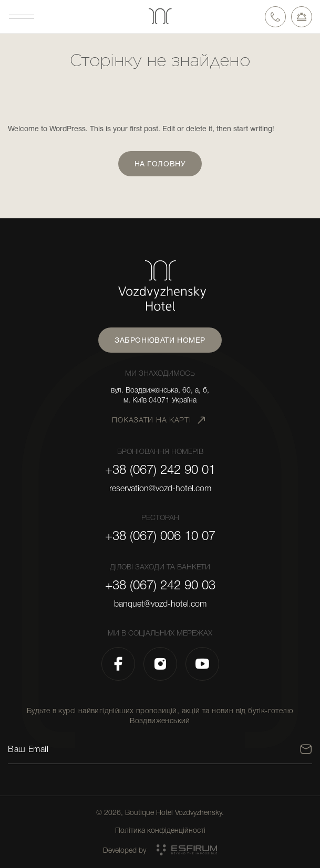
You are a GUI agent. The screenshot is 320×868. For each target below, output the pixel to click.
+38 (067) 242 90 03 (160, 585)
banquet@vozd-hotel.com (160, 604)
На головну (160, 164)
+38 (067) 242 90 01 (160, 470)
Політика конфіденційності (160, 830)
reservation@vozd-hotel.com (160, 489)
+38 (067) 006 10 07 (160, 536)
